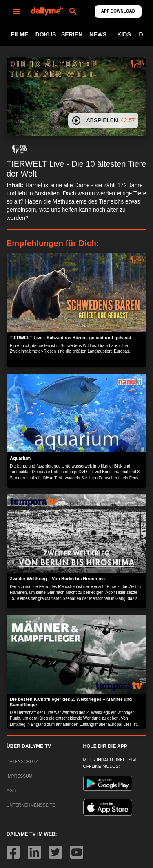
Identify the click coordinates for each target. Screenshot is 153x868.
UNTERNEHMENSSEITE (31, 805)
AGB (11, 790)
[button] (20, 149)
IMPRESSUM (20, 776)
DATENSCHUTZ (22, 761)
